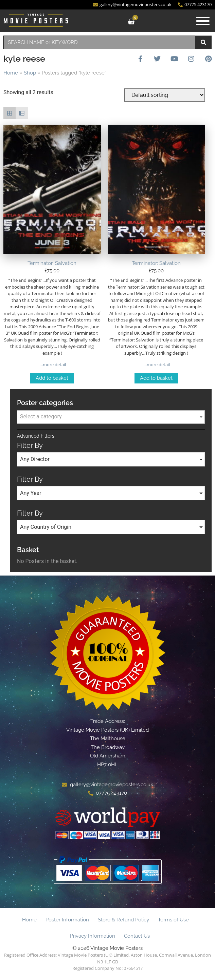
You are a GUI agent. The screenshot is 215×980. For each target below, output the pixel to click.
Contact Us (137, 936)
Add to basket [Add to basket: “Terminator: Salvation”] (52, 378)
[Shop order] (165, 95)
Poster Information (67, 920)
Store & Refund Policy (123, 920)
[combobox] (99, 42)
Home (11, 73)
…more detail (52, 364)
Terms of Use (173, 920)
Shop (30, 73)
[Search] (203, 42)
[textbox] (111, 417)
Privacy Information (93, 936)
